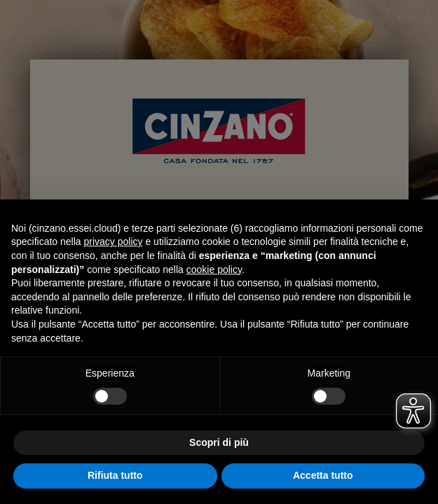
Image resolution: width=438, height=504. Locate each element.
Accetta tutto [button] (323, 475)
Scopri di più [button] (219, 442)
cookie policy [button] (214, 269)
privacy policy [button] (114, 241)
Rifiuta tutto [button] (115, 475)
